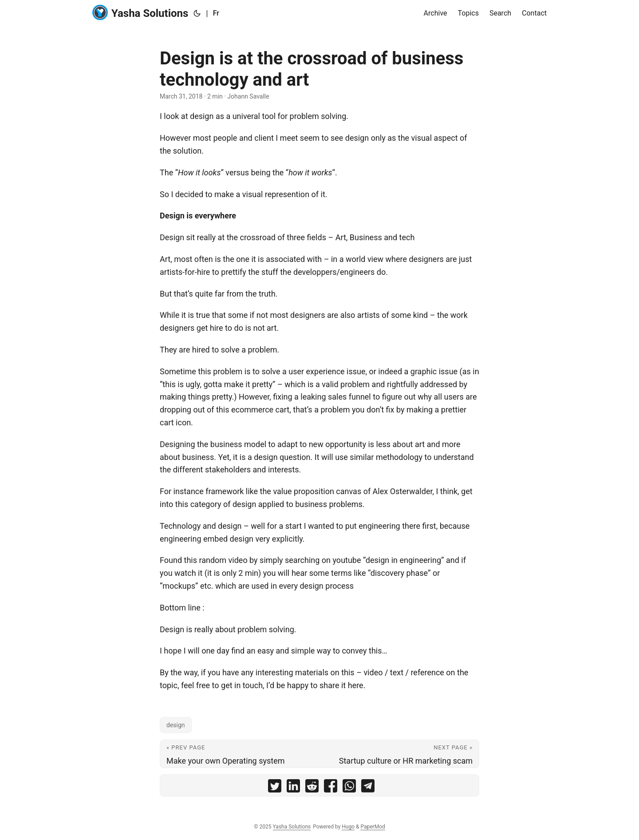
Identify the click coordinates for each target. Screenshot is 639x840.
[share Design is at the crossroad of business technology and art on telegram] (368, 788)
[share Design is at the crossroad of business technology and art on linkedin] (293, 788)
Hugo (348, 827)
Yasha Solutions (140, 13)
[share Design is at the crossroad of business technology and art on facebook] (331, 788)
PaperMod (373, 827)
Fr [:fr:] (216, 13)
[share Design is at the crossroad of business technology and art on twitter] (275, 788)
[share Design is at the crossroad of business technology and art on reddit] (312, 788)
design (176, 725)
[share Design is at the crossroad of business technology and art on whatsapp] (349, 788)
